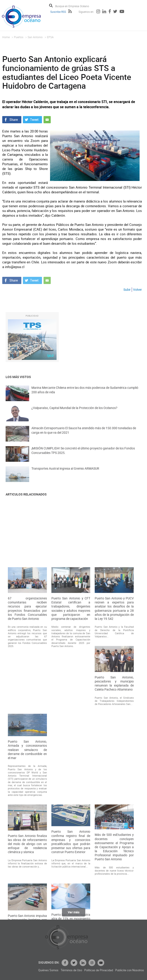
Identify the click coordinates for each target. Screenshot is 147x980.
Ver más (74, 915)
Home (6, 37)
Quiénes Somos (86, 970)
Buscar (51, 6)
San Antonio (35, 37)
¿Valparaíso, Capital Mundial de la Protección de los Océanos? (74, 413)
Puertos (19, 37)
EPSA (50, 37)
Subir (127, 290)
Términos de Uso (109, 970)
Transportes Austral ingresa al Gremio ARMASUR (65, 474)
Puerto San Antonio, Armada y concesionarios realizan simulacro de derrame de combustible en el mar (27, 892)
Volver (137, 290)
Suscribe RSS (58, 12)
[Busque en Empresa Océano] (75, 6)
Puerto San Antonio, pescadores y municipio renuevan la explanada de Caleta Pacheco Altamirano (114, 825)
